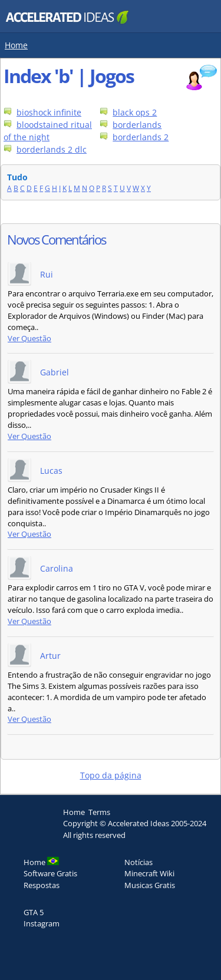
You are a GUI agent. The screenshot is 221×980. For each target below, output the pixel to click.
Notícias (138, 862)
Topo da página (111, 775)
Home (16, 45)
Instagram (42, 923)
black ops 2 (135, 112)
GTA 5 (34, 912)
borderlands (137, 125)
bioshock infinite (49, 112)
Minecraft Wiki (149, 873)
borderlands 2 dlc (52, 149)
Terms (99, 812)
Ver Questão (29, 339)
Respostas (42, 885)
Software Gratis (50, 873)
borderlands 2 (141, 137)
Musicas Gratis (150, 885)
